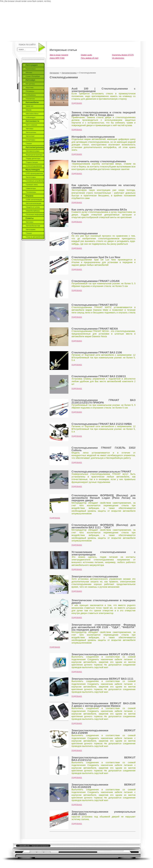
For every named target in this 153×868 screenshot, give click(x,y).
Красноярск (31, 69)
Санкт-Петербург (33, 76)
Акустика (30, 87)
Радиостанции (32, 162)
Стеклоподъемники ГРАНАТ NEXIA (95, 329)
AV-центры (30, 84)
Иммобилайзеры (33, 211)
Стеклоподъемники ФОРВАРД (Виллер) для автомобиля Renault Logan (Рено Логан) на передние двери (104, 498)
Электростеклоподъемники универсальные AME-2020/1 (104, 813)
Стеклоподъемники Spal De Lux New (96, 257)
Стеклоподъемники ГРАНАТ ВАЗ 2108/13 (99, 376)
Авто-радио (32, 65)
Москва (29, 73)
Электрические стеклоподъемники (95, 576)
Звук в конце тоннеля (59, 55)
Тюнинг (29, 144)
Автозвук (30, 80)
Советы (30, 218)
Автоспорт (30, 136)
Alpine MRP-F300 (57, 58)
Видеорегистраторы (34, 155)
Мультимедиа (33, 170)
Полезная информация (36, 215)
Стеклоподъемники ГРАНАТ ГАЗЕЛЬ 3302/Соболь (104, 449)
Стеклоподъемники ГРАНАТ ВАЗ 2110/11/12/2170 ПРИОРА (104, 401)
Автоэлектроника (35, 147)
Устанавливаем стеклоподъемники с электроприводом (104, 553)
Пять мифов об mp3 (90, 58)
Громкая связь (32, 185)
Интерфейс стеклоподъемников (93, 137)
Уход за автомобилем (35, 237)
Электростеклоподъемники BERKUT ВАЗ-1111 (102, 679)
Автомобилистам (33, 226)
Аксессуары (31, 177)
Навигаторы (31, 188)
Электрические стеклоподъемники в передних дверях (104, 601)
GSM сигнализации (34, 200)
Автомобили (32, 102)
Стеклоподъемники (34, 166)
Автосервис (31, 229)
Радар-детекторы (33, 158)
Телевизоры (31, 192)
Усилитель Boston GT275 (123, 55)
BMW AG (30, 106)
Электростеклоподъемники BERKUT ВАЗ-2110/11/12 (104, 759)
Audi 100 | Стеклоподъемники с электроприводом (104, 90)
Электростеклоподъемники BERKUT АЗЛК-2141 (103, 654)
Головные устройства (35, 181)
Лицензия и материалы (40, 846)
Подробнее (77, 103)
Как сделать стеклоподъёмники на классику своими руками (104, 186)
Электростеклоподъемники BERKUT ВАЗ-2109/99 (104, 732)
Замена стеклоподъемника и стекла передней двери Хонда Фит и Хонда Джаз (104, 114)
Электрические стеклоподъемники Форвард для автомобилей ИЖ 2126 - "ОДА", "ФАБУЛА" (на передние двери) (104, 627)
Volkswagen (31, 117)
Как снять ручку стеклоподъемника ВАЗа (99, 210)
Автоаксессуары (33, 151)
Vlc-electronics (118, 58)
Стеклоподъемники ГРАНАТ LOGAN (95, 281)
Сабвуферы (31, 95)
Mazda (29, 110)
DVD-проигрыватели (34, 173)
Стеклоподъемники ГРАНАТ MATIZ (95, 305)
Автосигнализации (34, 203)
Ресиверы (30, 91)
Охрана (29, 196)
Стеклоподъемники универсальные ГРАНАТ (101, 472)
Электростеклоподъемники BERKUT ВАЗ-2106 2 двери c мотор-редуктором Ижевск (104, 705)
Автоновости (32, 121)
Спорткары (31, 140)
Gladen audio (86, 55)
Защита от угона (33, 207)
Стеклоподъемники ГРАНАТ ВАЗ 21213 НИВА (102, 424)
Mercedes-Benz (32, 114)
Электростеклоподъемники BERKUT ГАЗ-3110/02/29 (104, 786)
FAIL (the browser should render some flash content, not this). (26, 1)
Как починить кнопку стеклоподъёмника (99, 161)
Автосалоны (31, 132)
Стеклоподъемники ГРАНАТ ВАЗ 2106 (97, 352)
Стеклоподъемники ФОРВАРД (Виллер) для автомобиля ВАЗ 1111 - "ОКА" (104, 526)
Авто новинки (32, 125)
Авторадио (54, 73)
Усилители (30, 99)
